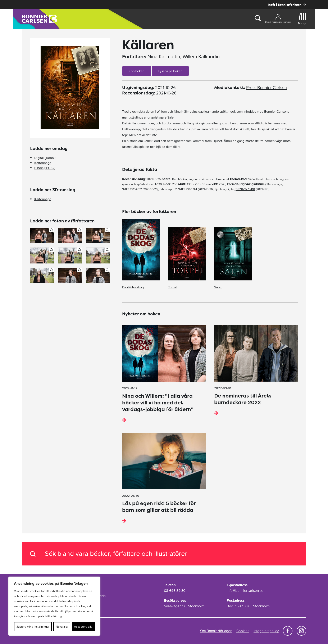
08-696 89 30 (175, 591)
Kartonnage (43, 163)
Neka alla (62, 627)
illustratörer (171, 553)
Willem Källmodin (201, 57)
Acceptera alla (83, 627)
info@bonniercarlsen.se (245, 591)
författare (127, 553)
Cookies (243, 631)
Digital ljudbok (45, 158)
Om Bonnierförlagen (216, 631)
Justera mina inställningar (33, 627)
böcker (100, 553)
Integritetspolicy (266, 631)
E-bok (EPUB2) (45, 168)
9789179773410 (245, 189)
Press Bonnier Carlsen (266, 88)
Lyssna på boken (170, 71)
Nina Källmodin (164, 57)
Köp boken (137, 71)
